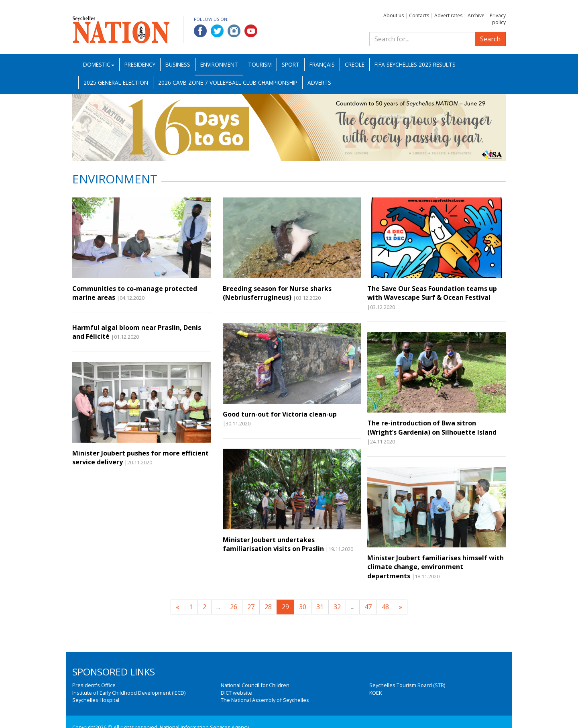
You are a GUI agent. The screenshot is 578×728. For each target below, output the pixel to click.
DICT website (236, 693)
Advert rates (448, 15)
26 (234, 607)
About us (394, 15)
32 (337, 607)
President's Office (94, 685)
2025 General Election (116, 82)
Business (178, 64)
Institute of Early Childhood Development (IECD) (129, 693)
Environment (219, 64)
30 (303, 607)
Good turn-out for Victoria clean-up (280, 414)
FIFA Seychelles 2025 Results (415, 64)
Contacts (419, 15)
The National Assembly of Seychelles (265, 700)
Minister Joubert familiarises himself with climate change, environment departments (436, 567)
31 (320, 607)
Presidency (140, 64)
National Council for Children (255, 685)
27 (251, 607)
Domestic (99, 64)
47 (368, 607)
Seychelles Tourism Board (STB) (407, 685)
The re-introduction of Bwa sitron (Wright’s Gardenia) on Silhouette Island (432, 427)
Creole (355, 64)
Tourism (260, 64)
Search (490, 39)
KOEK (375, 693)
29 (285, 607)
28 (268, 607)
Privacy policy (498, 19)
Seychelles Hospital (96, 700)
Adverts (319, 82)
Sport (291, 64)
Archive (476, 15)
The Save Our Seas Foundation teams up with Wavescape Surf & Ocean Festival (432, 293)
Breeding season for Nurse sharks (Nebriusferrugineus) (277, 293)
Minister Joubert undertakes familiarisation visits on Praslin (273, 544)
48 (385, 607)
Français (322, 64)
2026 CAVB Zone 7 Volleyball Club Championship (228, 82)
